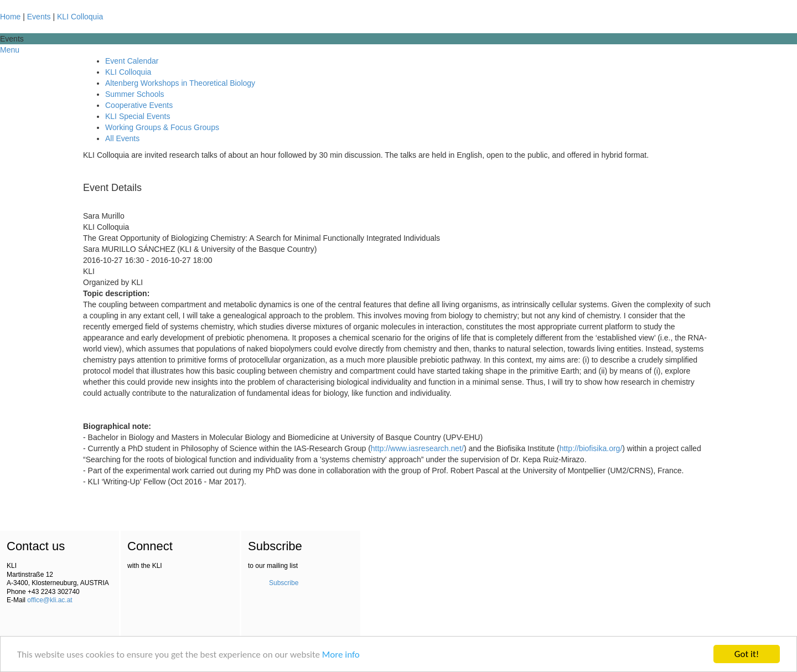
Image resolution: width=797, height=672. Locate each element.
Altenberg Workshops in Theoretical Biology (180, 83)
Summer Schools (135, 94)
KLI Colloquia (80, 17)
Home (10, 17)
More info (341, 655)
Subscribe (284, 583)
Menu (10, 50)
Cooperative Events (139, 105)
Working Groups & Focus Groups (162, 127)
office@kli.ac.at (50, 600)
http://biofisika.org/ (591, 448)
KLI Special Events (138, 116)
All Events (122, 138)
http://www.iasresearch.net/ (417, 448)
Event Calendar (132, 61)
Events (39, 17)
